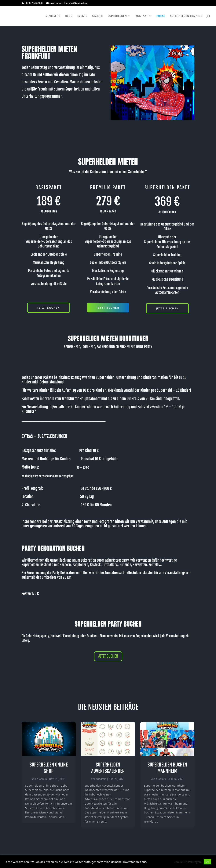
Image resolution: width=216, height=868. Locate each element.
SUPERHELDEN (117, 16)
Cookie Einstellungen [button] (187, 862)
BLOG (69, 16)
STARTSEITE (53, 16)
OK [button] (207, 862)
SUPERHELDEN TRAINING (186, 16)
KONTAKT (142, 16)
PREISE (161, 16)
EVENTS (82, 16)
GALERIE (97, 16)
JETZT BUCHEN (49, 308)
